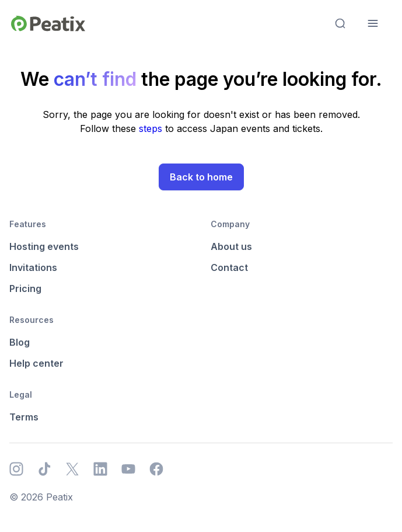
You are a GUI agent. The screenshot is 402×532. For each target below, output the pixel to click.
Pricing (25, 288)
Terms (24, 417)
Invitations (33, 267)
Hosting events (44, 246)
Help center (36, 363)
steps (152, 128)
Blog (20, 342)
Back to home (201, 177)
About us (231, 246)
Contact (229, 267)
